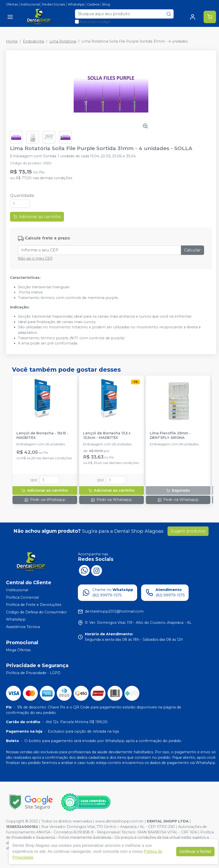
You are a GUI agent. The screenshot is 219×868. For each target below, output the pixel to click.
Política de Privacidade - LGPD (33, 673)
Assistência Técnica (23, 627)
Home (12, 41)
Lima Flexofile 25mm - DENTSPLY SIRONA (170, 435)
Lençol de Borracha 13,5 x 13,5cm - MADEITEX (107, 435)
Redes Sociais (54, 4)
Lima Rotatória (63, 41)
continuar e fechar (195, 851)
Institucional (30, 4)
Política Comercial (22, 597)
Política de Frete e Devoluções (34, 605)
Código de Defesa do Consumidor (36, 612)
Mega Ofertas (18, 650)
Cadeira (93, 4)
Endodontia (33, 41)
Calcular (192, 250)
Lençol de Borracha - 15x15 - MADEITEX (42, 435)
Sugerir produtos (188, 531)
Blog (106, 4)
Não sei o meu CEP (35, 258)
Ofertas (12, 4)
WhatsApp (76, 4)
